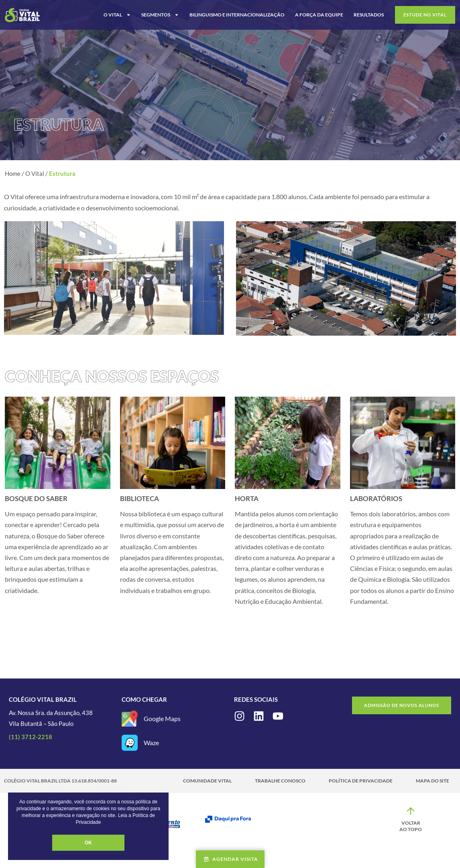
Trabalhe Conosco (280, 781)
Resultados (369, 15)
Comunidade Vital (207, 781)
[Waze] (130, 743)
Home (13, 173)
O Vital (117, 15)
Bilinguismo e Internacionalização (237, 15)
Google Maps (162, 718)
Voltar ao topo (411, 826)
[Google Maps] (130, 719)
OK (88, 843)
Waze (151, 743)
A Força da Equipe (319, 15)
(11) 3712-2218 (31, 737)
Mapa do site (433, 781)
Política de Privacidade (361, 781)
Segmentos (160, 15)
